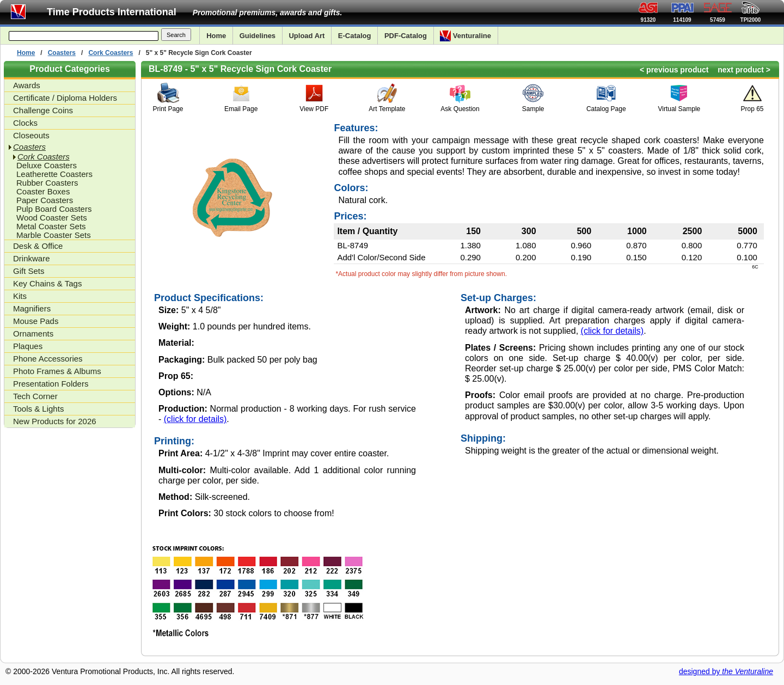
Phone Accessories (48, 359)
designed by (726, 671)
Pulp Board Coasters (54, 209)
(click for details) (195, 419)
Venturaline (465, 36)
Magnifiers (32, 308)
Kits (20, 296)
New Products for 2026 (55, 421)
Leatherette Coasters (54, 174)
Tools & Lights (38, 409)
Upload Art (307, 36)
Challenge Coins (43, 110)
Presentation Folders (51, 384)
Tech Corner (35, 396)
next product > (744, 70)
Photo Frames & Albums (57, 371)
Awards (27, 85)
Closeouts (31, 135)
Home (216, 36)
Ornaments (33, 334)
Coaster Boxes (43, 192)
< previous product (674, 70)
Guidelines (258, 36)
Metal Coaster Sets (51, 227)
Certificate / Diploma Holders (65, 98)
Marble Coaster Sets (54, 235)
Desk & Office (38, 246)
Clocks (25, 123)
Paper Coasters (45, 200)
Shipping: (483, 438)
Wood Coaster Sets (52, 218)
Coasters (62, 53)
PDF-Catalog (406, 36)
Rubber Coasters (47, 183)
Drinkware (32, 258)
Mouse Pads (36, 321)
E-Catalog (355, 36)
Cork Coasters (111, 53)
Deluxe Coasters (47, 166)
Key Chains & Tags (47, 283)
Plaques (28, 346)
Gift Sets (29, 271)
